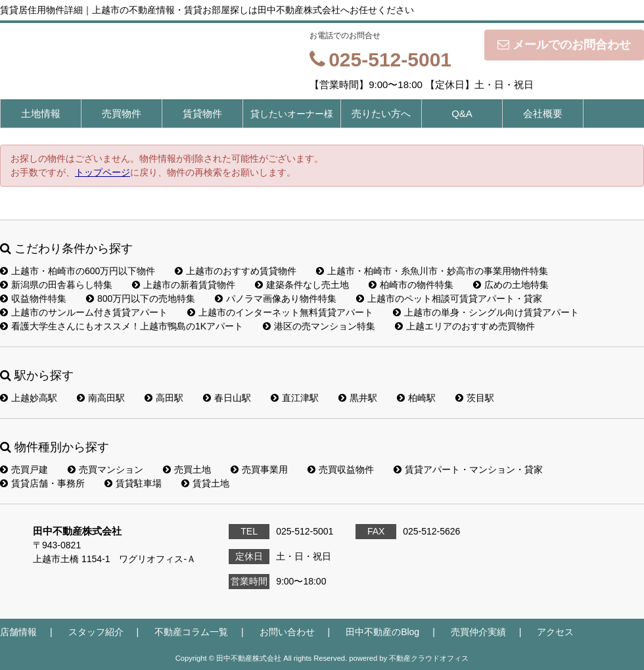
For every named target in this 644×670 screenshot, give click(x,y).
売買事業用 (259, 469)
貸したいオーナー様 (292, 114)
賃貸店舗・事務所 (42, 483)
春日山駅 (227, 398)
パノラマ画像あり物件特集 (276, 299)
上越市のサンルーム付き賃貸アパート (84, 312)
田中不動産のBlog (382, 632)
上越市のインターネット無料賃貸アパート (280, 312)
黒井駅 (358, 398)
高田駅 (164, 398)
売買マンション (105, 469)
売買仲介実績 (478, 632)
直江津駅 (295, 398)
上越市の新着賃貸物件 (184, 285)
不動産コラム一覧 (191, 632)
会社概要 (543, 113)
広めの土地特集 (511, 285)
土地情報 (41, 113)
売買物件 (122, 113)
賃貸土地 (205, 483)
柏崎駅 (416, 398)
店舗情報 (18, 632)
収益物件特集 (33, 299)
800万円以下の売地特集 (141, 299)
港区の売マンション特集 (319, 326)
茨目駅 (475, 398)
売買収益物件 (341, 469)
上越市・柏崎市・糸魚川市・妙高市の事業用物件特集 (432, 271)
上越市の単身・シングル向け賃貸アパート (486, 312)
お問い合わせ (287, 632)
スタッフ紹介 (96, 632)
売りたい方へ (381, 113)
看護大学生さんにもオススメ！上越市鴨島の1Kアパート (122, 326)
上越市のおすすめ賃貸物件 (236, 271)
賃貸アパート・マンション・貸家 (468, 469)
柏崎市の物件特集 (411, 285)
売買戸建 (24, 469)
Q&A (462, 113)
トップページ (103, 172)
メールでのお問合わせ (564, 45)
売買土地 (187, 469)
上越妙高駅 (29, 398)
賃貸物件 (202, 113)
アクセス (555, 632)
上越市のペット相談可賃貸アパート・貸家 (449, 299)
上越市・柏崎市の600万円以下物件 (78, 271)
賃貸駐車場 (133, 483)
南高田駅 (101, 398)
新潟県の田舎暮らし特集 (56, 285)
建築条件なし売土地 (302, 285)
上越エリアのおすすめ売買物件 (465, 326)
